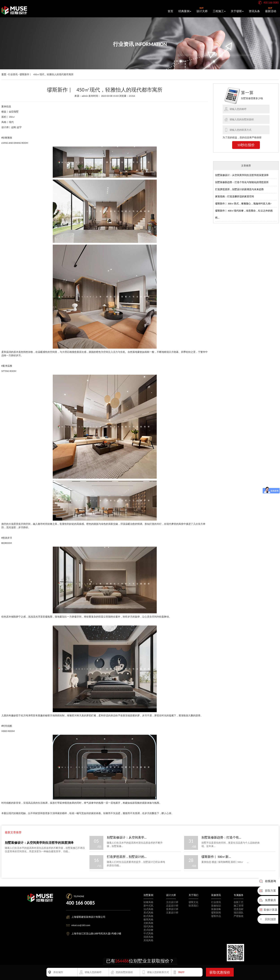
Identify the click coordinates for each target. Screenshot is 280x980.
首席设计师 (172, 909)
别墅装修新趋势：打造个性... (221, 837)
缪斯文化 (193, 902)
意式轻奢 (148, 930)
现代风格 (148, 927)
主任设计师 (172, 902)
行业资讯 (216, 902)
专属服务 (239, 895)
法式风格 (148, 909)
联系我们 (193, 906)
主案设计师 (172, 913)
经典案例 (185, 11)
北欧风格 (148, 923)
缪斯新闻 (216, 913)
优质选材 (239, 909)
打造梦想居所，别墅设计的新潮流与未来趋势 (239, 189)
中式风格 (148, 933)
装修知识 (216, 906)
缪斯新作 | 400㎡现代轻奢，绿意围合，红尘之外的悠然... (244, 214)
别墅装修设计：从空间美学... (127, 837)
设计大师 (202, 10)
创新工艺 (239, 902)
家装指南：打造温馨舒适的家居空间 (235, 197)
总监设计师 (172, 906)
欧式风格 (148, 916)
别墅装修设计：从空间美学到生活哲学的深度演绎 (242, 175)
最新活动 (271, 10)
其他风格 (148, 940)
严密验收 (239, 916)
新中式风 (148, 906)
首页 (170, 11)
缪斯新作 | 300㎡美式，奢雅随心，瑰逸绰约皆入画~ (243, 204)
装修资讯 (216, 895)
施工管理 (239, 906)
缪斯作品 (216, 916)
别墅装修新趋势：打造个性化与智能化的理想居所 (242, 182)
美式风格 (148, 913)
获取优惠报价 (220, 972)
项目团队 (239, 913)
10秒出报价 (246, 145)
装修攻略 (216, 909)
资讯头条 (254, 11)
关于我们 (193, 895)
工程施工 (219, 11)
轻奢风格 (148, 902)
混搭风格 (148, 937)
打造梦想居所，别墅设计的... (127, 857)
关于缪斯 (237, 11)
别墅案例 (148, 895)
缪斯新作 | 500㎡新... (216, 857)
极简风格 (148, 920)
